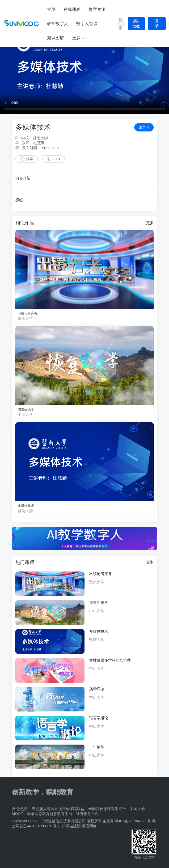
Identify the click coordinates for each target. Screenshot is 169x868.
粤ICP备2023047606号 (133, 821)
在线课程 (72, 9)
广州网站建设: (70, 826)
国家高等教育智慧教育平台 (50, 814)
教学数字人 (58, 24)
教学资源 (97, 9)
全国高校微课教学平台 (107, 809)
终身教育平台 (87, 814)
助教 (136, 23)
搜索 (120, 24)
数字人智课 (87, 24)
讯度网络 (89, 826)
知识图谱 (55, 38)
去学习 (144, 127)
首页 (51, 9)
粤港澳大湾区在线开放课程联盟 (58, 809)
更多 (150, 223)
